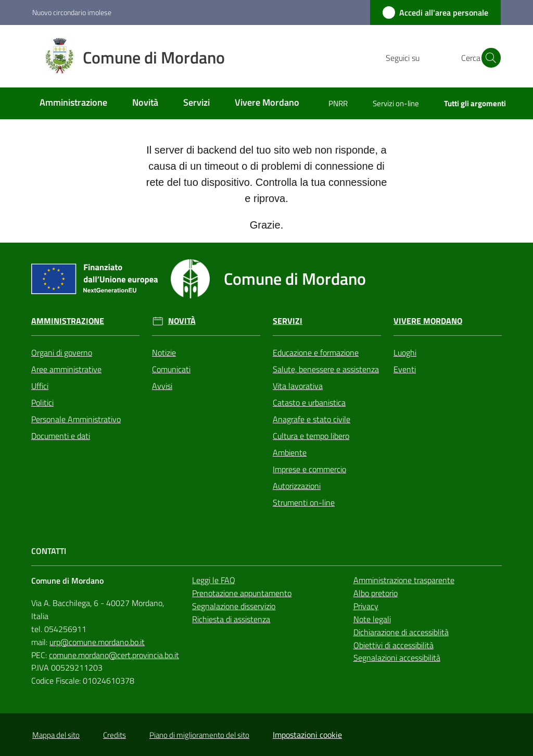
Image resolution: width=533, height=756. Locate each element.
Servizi (288, 321)
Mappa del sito (56, 735)
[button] (488, 58)
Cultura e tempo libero (311, 436)
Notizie (164, 352)
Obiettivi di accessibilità (394, 645)
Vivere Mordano (428, 321)
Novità (182, 321)
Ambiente (290, 452)
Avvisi (162, 386)
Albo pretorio (376, 593)
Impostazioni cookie (307, 735)
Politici (42, 402)
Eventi (405, 369)
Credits (115, 735)
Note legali (372, 619)
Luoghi (405, 352)
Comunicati (171, 369)
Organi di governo (62, 352)
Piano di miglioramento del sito (199, 735)
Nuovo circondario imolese (72, 12)
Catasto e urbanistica (309, 402)
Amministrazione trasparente (404, 580)
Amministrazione (68, 321)
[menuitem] (73, 103)
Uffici (40, 386)
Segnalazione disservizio (234, 606)
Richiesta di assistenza (231, 619)
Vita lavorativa (298, 386)
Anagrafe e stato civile (312, 419)
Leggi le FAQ (214, 580)
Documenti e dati (61, 436)
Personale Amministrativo (76, 419)
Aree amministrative (66, 369)
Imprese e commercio (309, 469)
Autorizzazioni (297, 486)
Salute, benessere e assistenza (326, 369)
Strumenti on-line (304, 502)
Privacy (366, 606)
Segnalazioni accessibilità (397, 658)
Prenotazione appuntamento (242, 593)
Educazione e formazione (316, 352)
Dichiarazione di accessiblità (401, 632)
